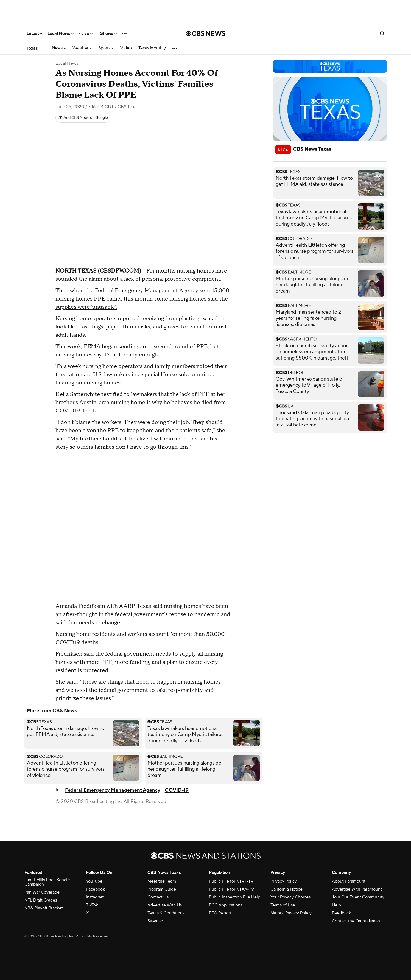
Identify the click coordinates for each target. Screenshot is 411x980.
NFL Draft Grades (41, 900)
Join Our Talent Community (358, 897)
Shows (108, 33)
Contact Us (158, 897)
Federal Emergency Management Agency (113, 790)
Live (87, 33)
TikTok (92, 905)
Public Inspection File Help (235, 897)
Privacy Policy (284, 881)
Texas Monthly (152, 48)
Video (126, 48)
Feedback (341, 913)
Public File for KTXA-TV (232, 889)
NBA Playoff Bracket (44, 908)
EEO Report (220, 913)
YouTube (94, 881)
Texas (32, 48)
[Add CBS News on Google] (83, 118)
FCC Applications (226, 905)
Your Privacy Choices (290, 897)
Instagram (95, 897)
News (59, 48)
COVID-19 (177, 790)
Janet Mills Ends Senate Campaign (47, 882)
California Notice (286, 889)
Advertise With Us (165, 905)
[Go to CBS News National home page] (206, 33)
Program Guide (162, 889)
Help (336, 905)
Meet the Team (162, 881)
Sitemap (155, 921)
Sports (106, 48)
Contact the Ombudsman (356, 921)
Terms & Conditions (166, 913)
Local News (61, 33)
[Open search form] (382, 33)
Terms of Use (283, 905)
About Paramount (349, 881)
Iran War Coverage (42, 892)
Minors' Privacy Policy (291, 913)
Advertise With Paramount (357, 889)
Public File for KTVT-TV (231, 881)
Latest (34, 33)
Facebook (95, 889)
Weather (82, 48)
